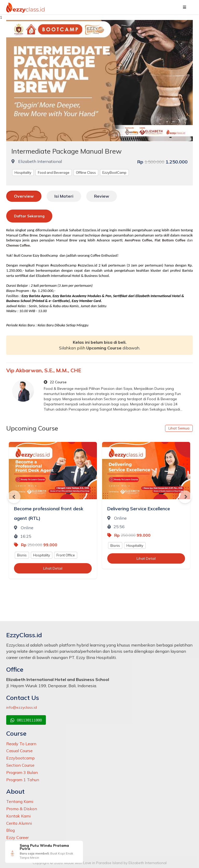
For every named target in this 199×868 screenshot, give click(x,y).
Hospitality (23, 173)
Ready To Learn (21, 744)
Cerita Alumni (19, 823)
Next (185, 497)
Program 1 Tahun (23, 780)
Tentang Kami (20, 801)
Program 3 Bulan (22, 772)
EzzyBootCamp (114, 173)
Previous (14, 497)
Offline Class (86, 173)
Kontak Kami (18, 816)
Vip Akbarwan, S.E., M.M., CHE (44, 370)
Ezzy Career (17, 837)
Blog (10, 830)
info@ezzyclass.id (22, 707)
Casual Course (19, 751)
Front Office (66, 555)
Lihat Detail (53, 568)
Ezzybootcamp (20, 758)
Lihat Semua (179, 428)
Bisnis (22, 555)
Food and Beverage (54, 173)
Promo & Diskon (22, 809)
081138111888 (26, 720)
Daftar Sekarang (29, 216)
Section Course (20, 765)
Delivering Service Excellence (139, 509)
